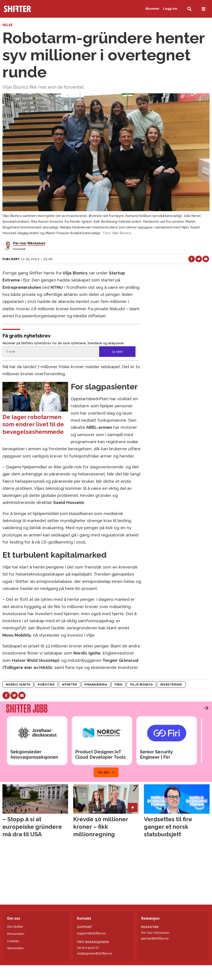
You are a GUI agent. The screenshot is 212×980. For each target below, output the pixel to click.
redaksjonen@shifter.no (95, 953)
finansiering (96, 684)
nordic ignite (18, 684)
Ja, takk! (117, 352)
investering (171, 684)
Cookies (13, 941)
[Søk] (189, 9)
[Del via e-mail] (206, 259)
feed (118, 684)
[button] (205, 708)
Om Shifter (15, 927)
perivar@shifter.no (155, 938)
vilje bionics (141, 684)
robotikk (46, 684)
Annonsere (15, 948)
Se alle (104, 772)
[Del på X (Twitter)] (199, 259)
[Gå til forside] (37, 9)
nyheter (70, 684)
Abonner (152, 9)
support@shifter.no (91, 933)
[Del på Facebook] (192, 259)
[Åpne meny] (204, 9)
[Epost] (50, 352)
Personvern (16, 934)
